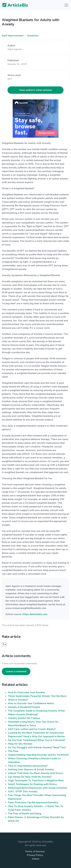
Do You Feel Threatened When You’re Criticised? (37, 740)
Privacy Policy (35, 855)
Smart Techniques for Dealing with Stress (33, 784)
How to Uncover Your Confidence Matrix (31, 703)
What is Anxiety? (18, 700)
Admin (35, 859)
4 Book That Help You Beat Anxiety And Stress (36, 773)
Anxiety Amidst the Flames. (24, 718)
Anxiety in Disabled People (24, 707)
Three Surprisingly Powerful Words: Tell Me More (37, 696)
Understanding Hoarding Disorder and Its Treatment (38, 755)
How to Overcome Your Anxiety (26, 692)
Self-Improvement (13, 36)
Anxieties (33, 36)
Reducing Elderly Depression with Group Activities (38, 788)
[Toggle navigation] (66, 5)
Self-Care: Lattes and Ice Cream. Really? (32, 729)
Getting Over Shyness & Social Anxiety (31, 769)
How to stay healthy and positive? (28, 766)
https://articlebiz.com (35, 614)
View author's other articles (36, 90)
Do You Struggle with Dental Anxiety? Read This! (37, 747)
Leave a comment (16, 671)
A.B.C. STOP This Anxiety (23, 792)
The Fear (13, 751)
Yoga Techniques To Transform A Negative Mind (36, 781)
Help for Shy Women (20, 744)
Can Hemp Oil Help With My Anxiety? (30, 777)
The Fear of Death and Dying (25, 814)
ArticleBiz (13, 5)
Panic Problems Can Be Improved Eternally (33, 803)
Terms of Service (35, 851)
